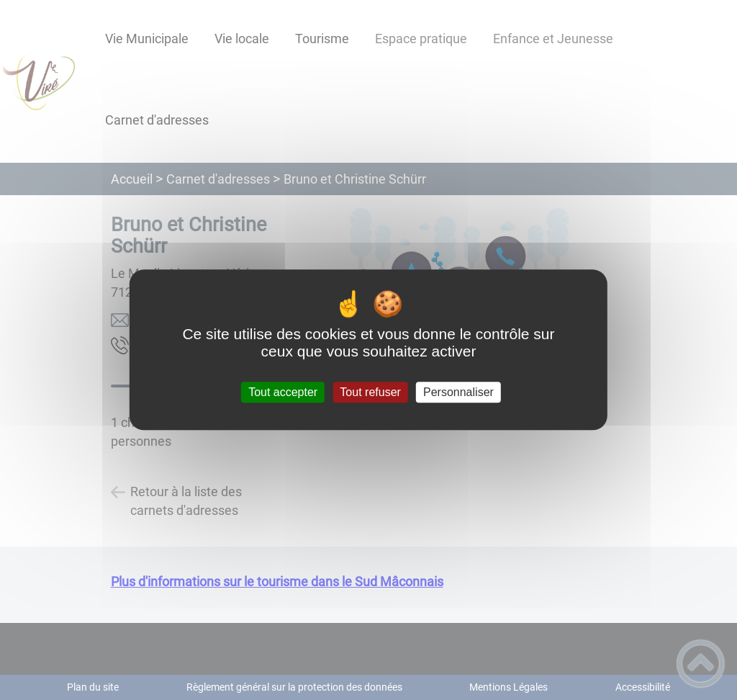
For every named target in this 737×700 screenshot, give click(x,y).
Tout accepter (283, 392)
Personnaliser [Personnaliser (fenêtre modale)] (458, 392)
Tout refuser (370, 392)
